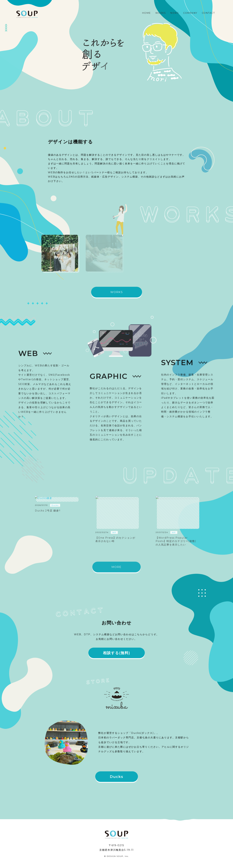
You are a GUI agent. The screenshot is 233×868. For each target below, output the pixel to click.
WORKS (161, 13)
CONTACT (208, 13)
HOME (146, 13)
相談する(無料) (117, 656)
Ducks (117, 779)
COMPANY (190, 13)
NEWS (174, 13)
